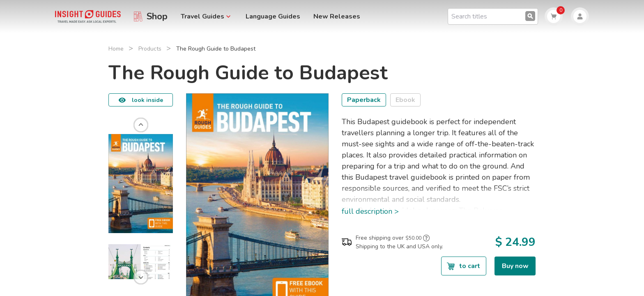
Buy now (515, 266)
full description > (370, 211)
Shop (157, 16)
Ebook (405, 100)
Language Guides (273, 16)
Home (116, 49)
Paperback (364, 100)
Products (150, 49)
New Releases (337, 16)
